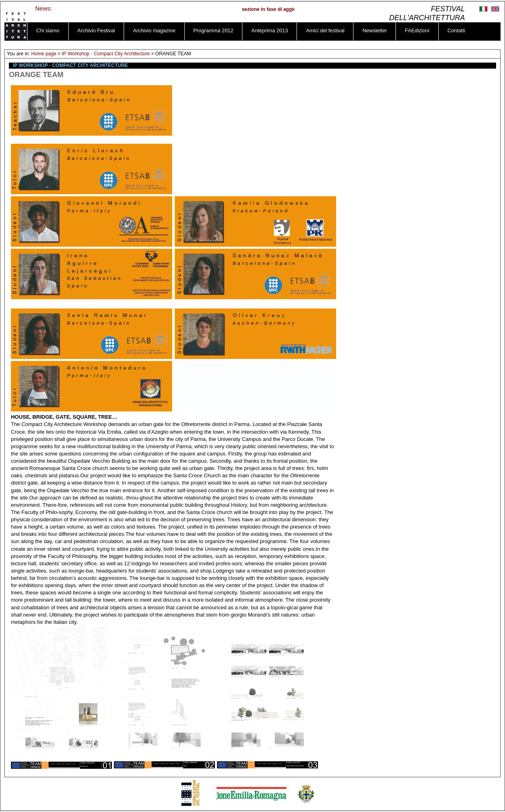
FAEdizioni (417, 30)
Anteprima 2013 (270, 30)
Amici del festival (325, 30)
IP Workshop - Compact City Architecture (106, 54)
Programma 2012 (214, 30)
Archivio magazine (154, 30)
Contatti (456, 30)
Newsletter (375, 30)
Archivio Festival (96, 30)
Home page (44, 54)
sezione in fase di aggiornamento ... (285, 9)
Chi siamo (48, 30)
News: (44, 8)
